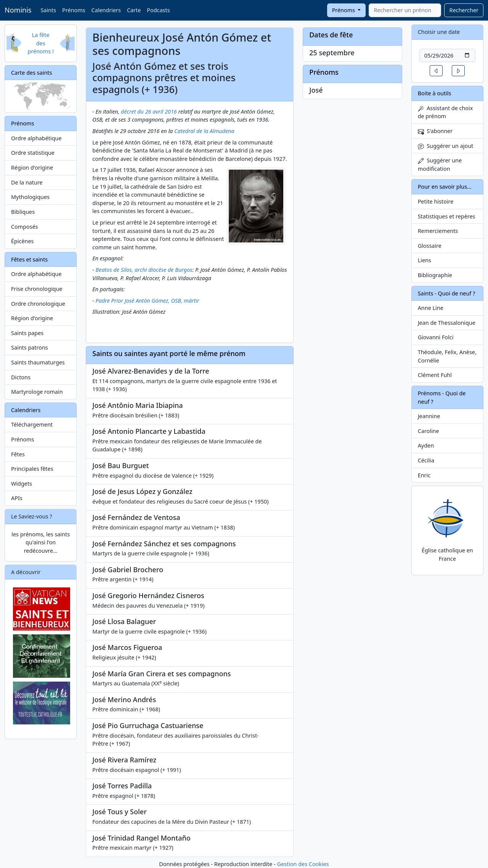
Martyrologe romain (37, 392)
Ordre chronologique (38, 304)
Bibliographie (435, 275)
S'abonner (435, 131)
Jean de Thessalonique (447, 323)
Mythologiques (30, 197)
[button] (436, 71)
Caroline (429, 431)
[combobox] (405, 10)
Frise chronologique (37, 289)
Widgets (22, 484)
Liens (425, 260)
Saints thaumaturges (38, 362)
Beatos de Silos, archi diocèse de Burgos (144, 270)
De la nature (27, 182)
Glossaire (430, 246)
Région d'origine (32, 168)
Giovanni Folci (436, 337)
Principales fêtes (32, 469)
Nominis (18, 10)
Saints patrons (30, 347)
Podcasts (158, 10)
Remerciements (438, 231)
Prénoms (74, 10)
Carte (134, 10)
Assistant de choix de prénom (445, 112)
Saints (48, 10)
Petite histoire (436, 201)
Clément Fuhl (435, 375)
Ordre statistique (33, 153)
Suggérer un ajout (446, 146)
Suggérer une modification (440, 164)
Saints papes (27, 333)
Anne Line (431, 308)
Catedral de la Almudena (204, 131)
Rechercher (464, 10)
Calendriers (106, 10)
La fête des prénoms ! (41, 43)
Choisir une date (439, 32)
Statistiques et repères (447, 216)
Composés (25, 227)
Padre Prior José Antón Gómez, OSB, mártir (148, 301)
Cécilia (426, 460)
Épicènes (22, 241)
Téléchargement (32, 424)
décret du (133, 112)
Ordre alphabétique (36, 138)
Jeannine (429, 416)
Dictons (21, 377)
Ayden (426, 445)
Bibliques (23, 212)
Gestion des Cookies (303, 864)
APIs (17, 498)
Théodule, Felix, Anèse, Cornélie (447, 356)
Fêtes (18, 454)
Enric (424, 475)
